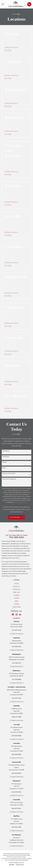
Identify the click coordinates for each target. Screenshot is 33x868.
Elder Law (16, 592)
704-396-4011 (9, 100)
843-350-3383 (9, 378)
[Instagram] (16, 614)
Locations (16, 595)
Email (4, 468)
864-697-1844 (9, 348)
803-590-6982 (9, 259)
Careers (16, 598)
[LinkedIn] (20, 614)
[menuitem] (12, 865)
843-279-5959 (9, 320)
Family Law (16, 589)
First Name (6, 451)
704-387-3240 (9, 44)
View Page (8, 50)
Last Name (6, 457)
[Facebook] (13, 614)
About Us (16, 586)
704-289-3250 (9, 72)
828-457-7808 (9, 198)
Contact (16, 604)
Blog (16, 601)
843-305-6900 (9, 289)
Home (16, 584)
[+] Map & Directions (11, 47)
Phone (4, 462)
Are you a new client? (9, 473)
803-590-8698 (9, 229)
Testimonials (16, 607)
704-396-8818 (9, 128)
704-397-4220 (9, 168)
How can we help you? (9, 479)
